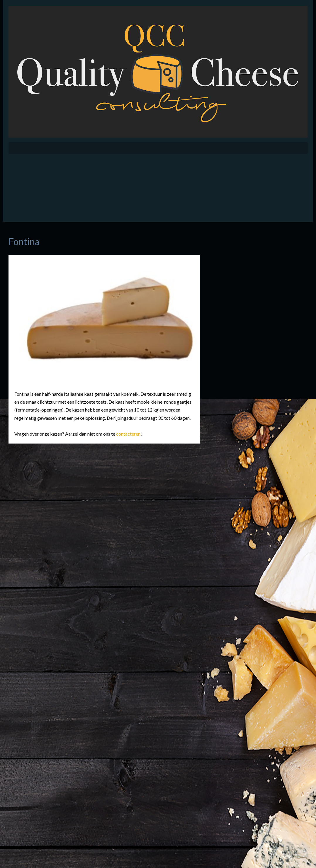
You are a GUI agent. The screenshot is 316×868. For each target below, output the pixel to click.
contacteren (128, 434)
